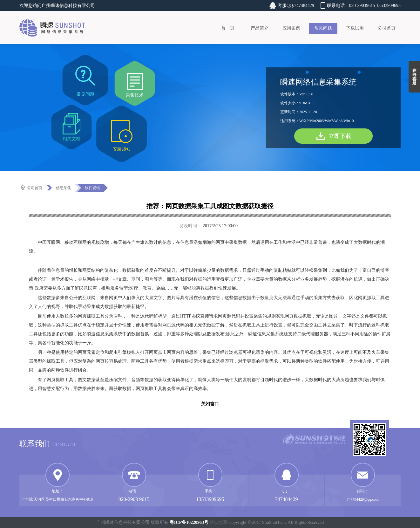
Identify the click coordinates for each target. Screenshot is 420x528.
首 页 (228, 28)
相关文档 (71, 139)
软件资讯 (92, 188)
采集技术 (135, 95)
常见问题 (323, 28)
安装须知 (122, 149)
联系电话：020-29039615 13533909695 (364, 6)
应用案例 (291, 28)
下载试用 (355, 28)
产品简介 (260, 28)
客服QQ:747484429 (296, 6)
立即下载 (340, 136)
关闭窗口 (210, 404)
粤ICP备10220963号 (189, 522)
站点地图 (218, 522)
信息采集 (64, 188)
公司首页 (387, 28)
